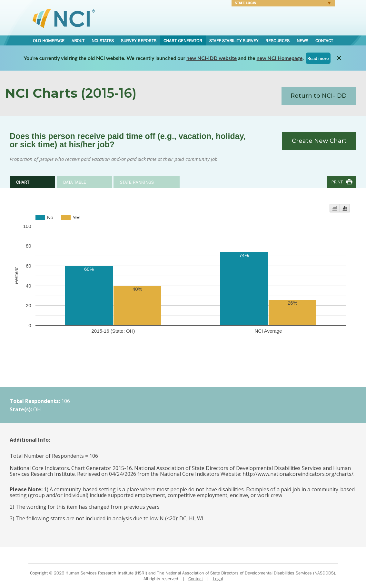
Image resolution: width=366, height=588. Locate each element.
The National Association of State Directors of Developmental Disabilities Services (234, 573)
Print (337, 182)
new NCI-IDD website (212, 58)
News (302, 41)
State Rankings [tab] (137, 182)
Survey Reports (139, 41)
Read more (318, 58)
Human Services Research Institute (99, 573)
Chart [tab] (23, 182)
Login (281, 4)
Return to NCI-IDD (319, 96)
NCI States (103, 41)
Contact (324, 41)
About (78, 41)
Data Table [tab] (75, 182)
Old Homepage (49, 41)
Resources (277, 41)
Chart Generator (183, 41)
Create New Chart (319, 141)
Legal (218, 579)
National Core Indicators (64, 18)
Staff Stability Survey (234, 41)
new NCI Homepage (280, 58)
